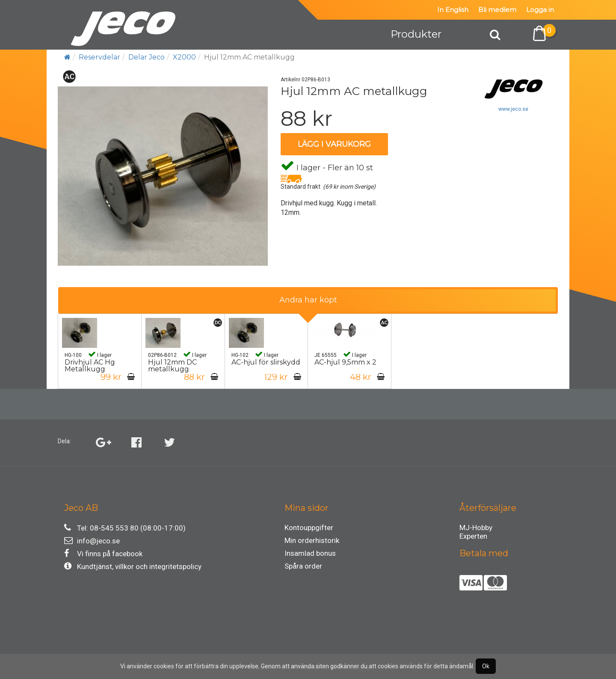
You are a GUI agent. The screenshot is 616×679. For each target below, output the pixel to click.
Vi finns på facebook (103, 553)
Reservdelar (99, 57)
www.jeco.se (513, 109)
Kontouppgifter (309, 528)
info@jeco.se (92, 541)
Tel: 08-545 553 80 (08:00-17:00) (125, 528)
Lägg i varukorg (334, 144)
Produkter (416, 34)
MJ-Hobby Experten (476, 529)
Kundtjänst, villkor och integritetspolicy (133, 566)
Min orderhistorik (312, 540)
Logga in (540, 10)
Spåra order (303, 566)
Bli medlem (497, 10)
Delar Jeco (147, 57)
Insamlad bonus (310, 553)
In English (453, 10)
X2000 (184, 57)
